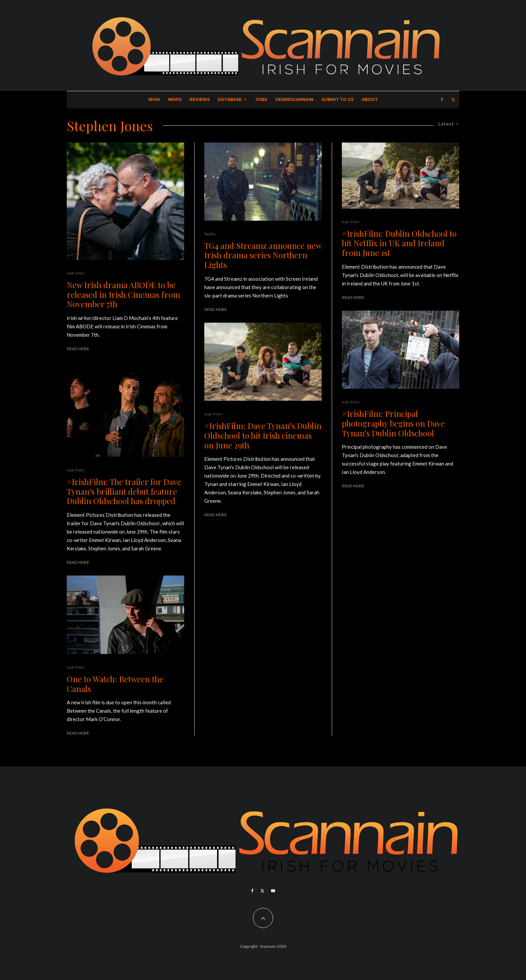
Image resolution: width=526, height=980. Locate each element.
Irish (154, 99)
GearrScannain (294, 99)
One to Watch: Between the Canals (115, 684)
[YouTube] (273, 891)
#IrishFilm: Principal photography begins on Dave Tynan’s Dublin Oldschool (393, 423)
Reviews (200, 99)
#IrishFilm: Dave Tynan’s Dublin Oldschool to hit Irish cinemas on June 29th (263, 435)
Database (230, 99)
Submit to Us (337, 99)
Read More (78, 349)
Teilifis (210, 234)
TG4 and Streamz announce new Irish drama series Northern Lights (263, 255)
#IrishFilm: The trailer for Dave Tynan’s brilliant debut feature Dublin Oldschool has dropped (124, 491)
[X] (453, 100)
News (175, 99)
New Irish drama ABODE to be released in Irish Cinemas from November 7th (123, 294)
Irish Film (76, 273)
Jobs (261, 99)
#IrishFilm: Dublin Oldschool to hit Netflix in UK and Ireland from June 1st (399, 243)
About (370, 99)
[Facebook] (442, 100)
